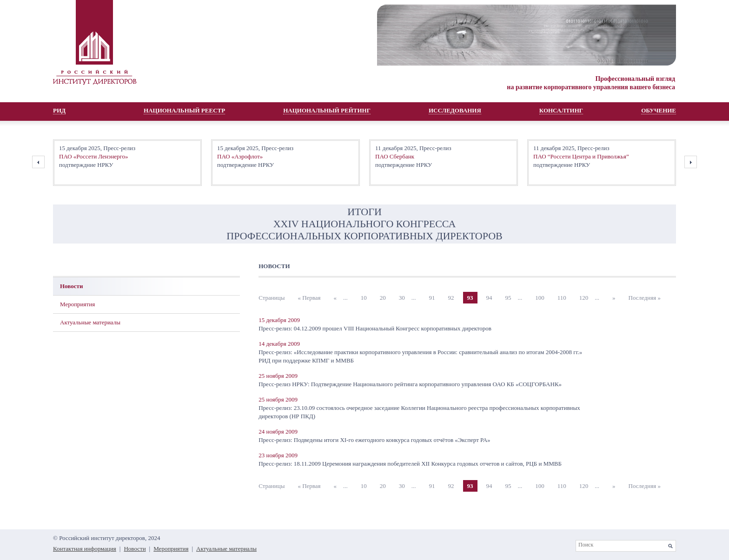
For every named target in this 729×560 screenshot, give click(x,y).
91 (432, 298)
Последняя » (645, 298)
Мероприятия (77, 304)
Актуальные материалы (90, 322)
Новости (71, 286)
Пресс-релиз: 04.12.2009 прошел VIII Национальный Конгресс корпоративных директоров (375, 328)
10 (364, 298)
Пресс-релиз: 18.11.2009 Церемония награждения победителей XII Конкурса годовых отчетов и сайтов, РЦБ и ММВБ (410, 464)
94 (489, 298)
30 (402, 298)
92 (451, 298)
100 (540, 298)
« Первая (309, 298)
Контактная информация (85, 549)
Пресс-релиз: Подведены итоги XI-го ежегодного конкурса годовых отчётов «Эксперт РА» (374, 440)
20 (383, 298)
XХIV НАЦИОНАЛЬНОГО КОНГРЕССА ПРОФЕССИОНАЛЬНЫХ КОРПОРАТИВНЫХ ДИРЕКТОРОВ (364, 230)
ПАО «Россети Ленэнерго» (94, 156)
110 (562, 298)
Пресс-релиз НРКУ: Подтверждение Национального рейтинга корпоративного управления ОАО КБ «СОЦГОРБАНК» (410, 384)
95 (508, 298)
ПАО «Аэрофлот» (240, 156)
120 (584, 298)
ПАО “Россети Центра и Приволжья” (581, 156)
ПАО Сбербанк (395, 156)
